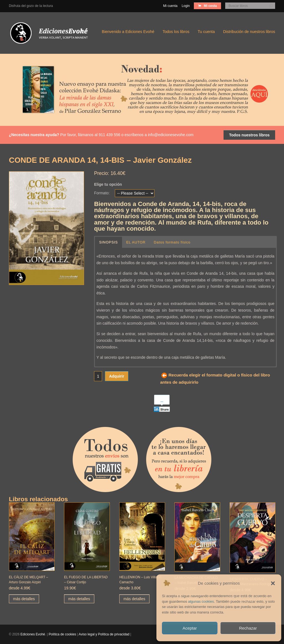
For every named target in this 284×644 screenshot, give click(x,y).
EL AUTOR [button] (136, 242)
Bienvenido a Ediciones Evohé (128, 32)
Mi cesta (210, 6)
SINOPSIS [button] (108, 242)
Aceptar (190, 628)
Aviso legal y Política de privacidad (104, 634)
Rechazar (248, 628)
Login (186, 6)
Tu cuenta (206, 32)
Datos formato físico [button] (172, 242)
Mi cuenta (170, 6)
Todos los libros (176, 32)
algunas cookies (201, 601)
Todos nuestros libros (249, 135)
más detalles (24, 599)
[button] (273, 583)
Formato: (102, 193)
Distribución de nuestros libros (249, 32)
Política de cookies (62, 634)
